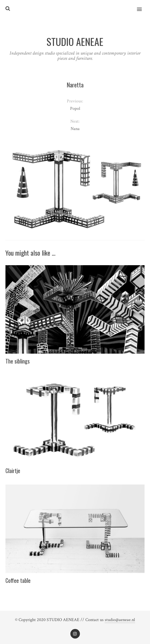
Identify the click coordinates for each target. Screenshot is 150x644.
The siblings (18, 361)
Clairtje (13, 471)
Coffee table (18, 580)
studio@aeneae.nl (120, 620)
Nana (75, 129)
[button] (142, 6)
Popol (75, 109)
